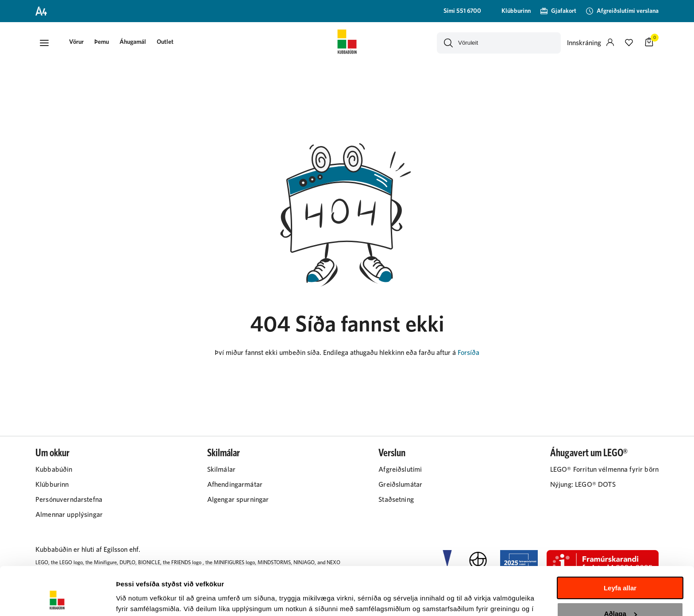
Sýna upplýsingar (144, 599)
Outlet (165, 42)
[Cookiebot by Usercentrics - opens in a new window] (57, 599)
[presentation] (76, 43)
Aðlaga (621, 568)
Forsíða (468, 353)
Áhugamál (133, 42)
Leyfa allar (620, 543)
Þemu (102, 42)
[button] (44, 43)
